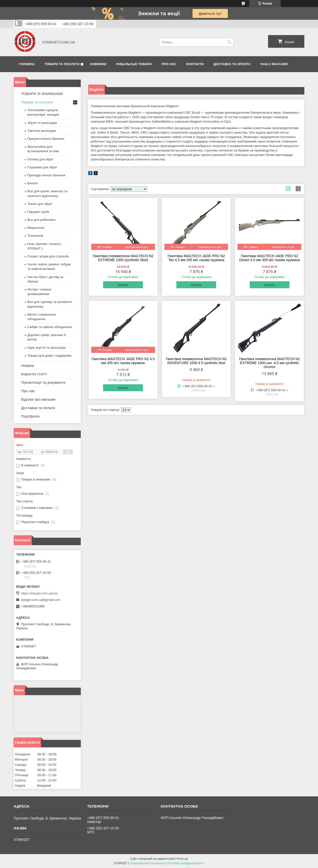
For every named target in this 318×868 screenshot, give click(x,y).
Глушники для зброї (42, 167)
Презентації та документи (43, 382)
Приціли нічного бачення (46, 139)
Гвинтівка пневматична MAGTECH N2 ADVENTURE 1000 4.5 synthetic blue (196, 361)
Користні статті (34, 374)
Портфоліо (30, 416)
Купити (123, 285)
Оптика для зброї (40, 159)
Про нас (169, 64)
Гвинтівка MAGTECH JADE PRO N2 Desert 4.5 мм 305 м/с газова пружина (270, 258)
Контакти (195, 64)
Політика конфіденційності (186, 863)
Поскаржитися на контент (148, 863)
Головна (27, 64)
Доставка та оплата (232, 64)
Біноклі (33, 183)
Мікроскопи (36, 228)
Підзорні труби (38, 212)
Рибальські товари (134, 64)
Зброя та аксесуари (42, 123)
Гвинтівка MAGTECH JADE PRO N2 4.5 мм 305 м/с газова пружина (123, 361)
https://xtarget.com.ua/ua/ (39, 593)
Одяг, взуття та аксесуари (46, 348)
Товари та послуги (62, 64)
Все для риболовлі (41, 220)
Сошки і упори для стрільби (48, 256)
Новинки (98, 64)
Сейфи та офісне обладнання (50, 327)
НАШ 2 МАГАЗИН (274, 64)
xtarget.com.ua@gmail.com (40, 600)
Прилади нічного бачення (46, 175)
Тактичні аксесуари (42, 131)
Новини (28, 365)
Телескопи (35, 236)
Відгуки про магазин (38, 399)
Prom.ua (182, 859)
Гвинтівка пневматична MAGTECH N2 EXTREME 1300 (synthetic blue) (123, 258)
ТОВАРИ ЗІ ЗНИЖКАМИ (42, 94)
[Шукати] (229, 42)
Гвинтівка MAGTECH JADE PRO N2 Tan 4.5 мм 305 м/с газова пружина (196, 258)
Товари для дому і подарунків (49, 356)
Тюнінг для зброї (40, 204)
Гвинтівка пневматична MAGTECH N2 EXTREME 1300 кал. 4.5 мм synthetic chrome (269, 363)
